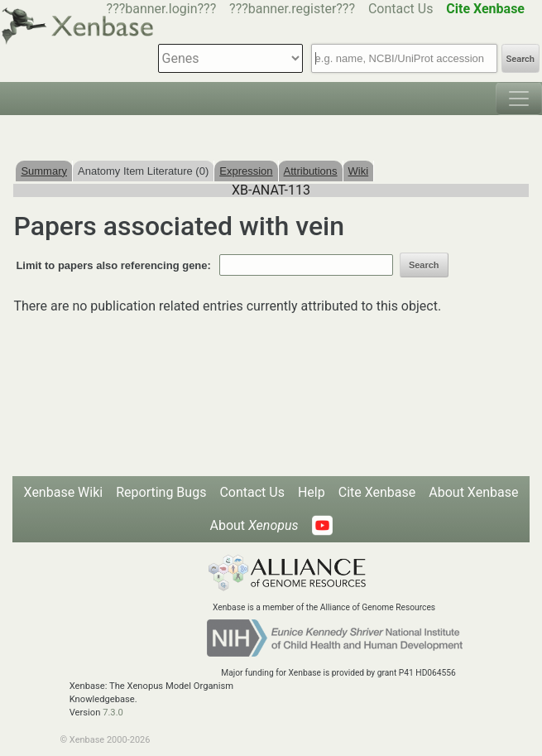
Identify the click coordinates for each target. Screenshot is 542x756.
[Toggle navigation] (519, 99)
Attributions (311, 171)
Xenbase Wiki (64, 492)
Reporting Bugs (161, 492)
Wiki (359, 171)
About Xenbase (473, 492)
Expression (246, 171)
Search (520, 59)
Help (312, 492)
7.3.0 (113, 713)
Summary (44, 171)
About (254, 525)
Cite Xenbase (377, 492)
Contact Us (401, 9)
